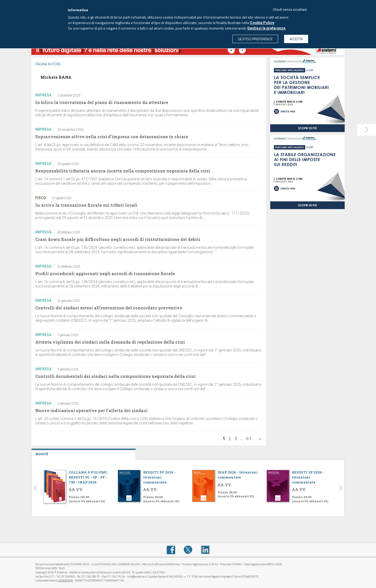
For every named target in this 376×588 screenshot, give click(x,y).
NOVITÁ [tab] (84, 453)
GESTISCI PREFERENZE (255, 39)
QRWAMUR (66, 580)
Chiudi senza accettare (290, 10)
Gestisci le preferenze (266, 28)
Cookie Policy (262, 23)
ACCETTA (296, 39)
